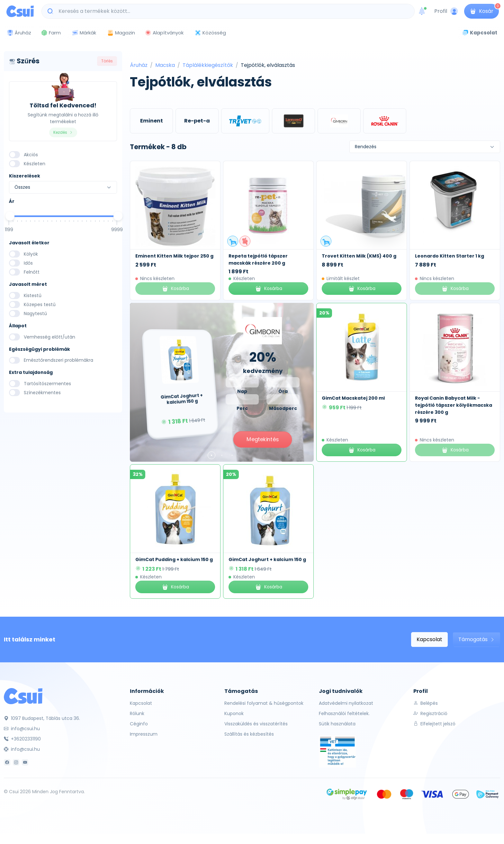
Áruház (139, 65)
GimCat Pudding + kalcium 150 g (174, 559)
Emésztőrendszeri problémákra (59, 360)
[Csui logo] (20, 11)
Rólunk (137, 713)
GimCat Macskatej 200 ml (353, 398)
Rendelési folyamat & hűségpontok (264, 703)
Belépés (426, 703)
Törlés (107, 61)
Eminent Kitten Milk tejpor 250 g (174, 256)
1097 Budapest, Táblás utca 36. (42, 718)
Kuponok (234, 713)
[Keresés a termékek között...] (231, 11)
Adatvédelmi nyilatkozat (346, 703)
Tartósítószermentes (47, 384)
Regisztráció (430, 713)
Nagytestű (35, 313)
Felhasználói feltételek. (344, 713)
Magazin (121, 33)
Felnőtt (32, 272)
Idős (28, 263)
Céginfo (139, 724)
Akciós (31, 155)
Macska (165, 65)
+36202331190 (22, 739)
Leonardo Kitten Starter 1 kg (450, 256)
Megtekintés (263, 439)
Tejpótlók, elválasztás (268, 65)
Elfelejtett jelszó (434, 724)
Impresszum (144, 734)
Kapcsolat (429, 639)
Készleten (35, 164)
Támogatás (477, 639)
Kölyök (31, 254)
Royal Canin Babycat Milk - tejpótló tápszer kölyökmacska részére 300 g (454, 405)
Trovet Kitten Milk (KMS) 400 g (359, 256)
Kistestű (33, 295)
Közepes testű (40, 304)
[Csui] (23, 696)
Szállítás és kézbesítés (249, 734)
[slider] (10, 216)
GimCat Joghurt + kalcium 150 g (267, 559)
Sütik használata (337, 724)
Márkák (84, 33)
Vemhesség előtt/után (50, 337)
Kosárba (269, 289)
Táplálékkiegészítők (208, 65)
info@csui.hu (22, 729)
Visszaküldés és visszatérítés (256, 724)
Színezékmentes (42, 393)
